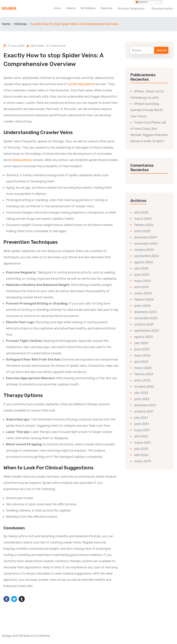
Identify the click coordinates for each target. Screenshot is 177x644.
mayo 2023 (142, 356)
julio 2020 (141, 449)
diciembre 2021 (145, 405)
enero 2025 (142, 231)
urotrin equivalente (81, 84)
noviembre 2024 (146, 244)
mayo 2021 (142, 430)
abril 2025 (141, 212)
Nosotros (107, 8)
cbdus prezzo (22, 160)
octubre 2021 (144, 411)
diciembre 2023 (145, 312)
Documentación (162, 9)
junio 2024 (142, 275)
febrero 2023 (144, 374)
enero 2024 (142, 306)
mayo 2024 (142, 281)
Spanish (142, 2)
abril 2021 (141, 436)
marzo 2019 (143, 461)
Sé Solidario (88, 8)
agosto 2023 (143, 337)
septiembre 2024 (147, 256)
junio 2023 (142, 349)
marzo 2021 (143, 443)
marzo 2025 (143, 219)
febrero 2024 (144, 300)
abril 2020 (141, 455)
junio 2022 (142, 399)
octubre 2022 (144, 387)
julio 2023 (141, 343)
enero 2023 (142, 380)
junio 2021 (141, 424)
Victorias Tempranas (131, 9)
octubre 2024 (144, 250)
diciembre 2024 (145, 237)
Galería (71, 8)
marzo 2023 (143, 368)
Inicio (58, 8)
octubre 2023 (144, 324)
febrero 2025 (144, 225)
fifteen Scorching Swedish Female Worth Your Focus (146, 110)
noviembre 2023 (146, 318)
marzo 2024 (143, 293)
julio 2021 (141, 418)
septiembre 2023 (146, 331)
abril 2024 (141, 287)
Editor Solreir (37, 46)
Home (6, 24)
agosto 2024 (144, 262)
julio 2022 (141, 393)
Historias (20, 24)
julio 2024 (141, 268)
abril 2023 (141, 362)
